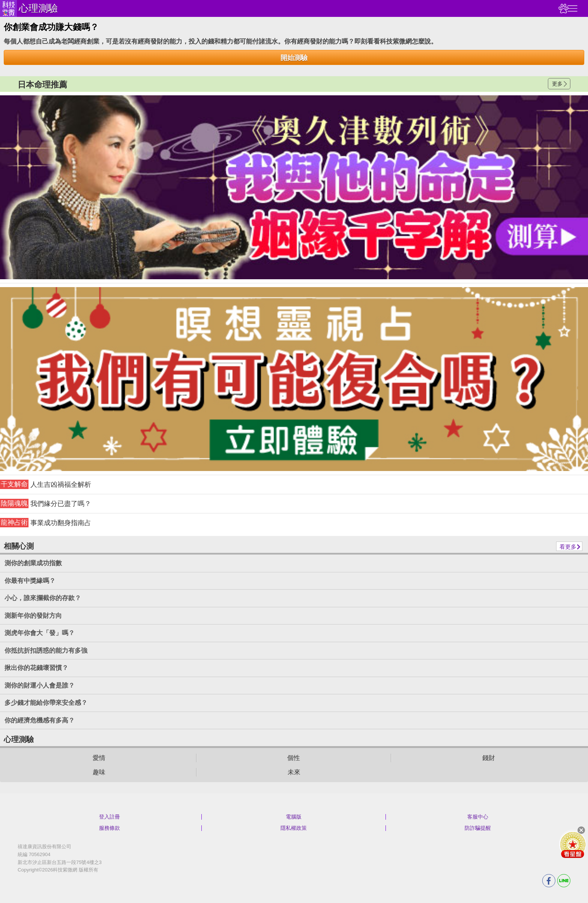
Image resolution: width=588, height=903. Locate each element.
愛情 (99, 758)
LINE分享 (564, 881)
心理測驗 (38, 8)
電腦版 (294, 817)
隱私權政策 (294, 828)
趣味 (99, 772)
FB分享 (549, 881)
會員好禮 (573, 844)
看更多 (568, 547)
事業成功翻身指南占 (46, 523)
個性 (294, 758)
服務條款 (109, 828)
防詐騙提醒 (478, 828)
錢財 (489, 758)
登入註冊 (109, 817)
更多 (557, 84)
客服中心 (478, 817)
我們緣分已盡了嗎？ (46, 503)
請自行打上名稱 (294, 187)
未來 (294, 772)
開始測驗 (294, 58)
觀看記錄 (562, 8)
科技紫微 (8, 8)
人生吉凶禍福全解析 (46, 484)
